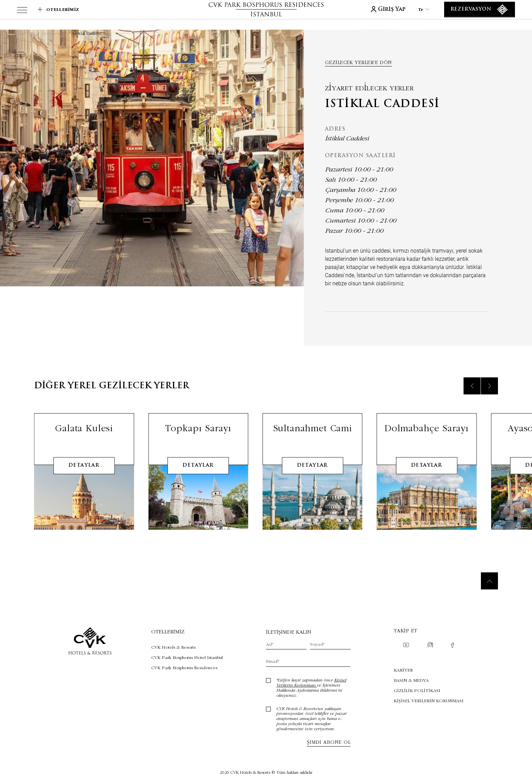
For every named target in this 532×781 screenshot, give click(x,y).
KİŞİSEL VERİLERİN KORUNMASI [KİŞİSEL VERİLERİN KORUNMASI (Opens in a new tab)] (429, 701)
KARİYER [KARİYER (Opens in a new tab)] (403, 670)
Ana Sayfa (26, 33)
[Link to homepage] (266, 9)
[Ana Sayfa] (122, 25)
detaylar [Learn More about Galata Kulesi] (84, 475)
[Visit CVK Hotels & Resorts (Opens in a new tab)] (187, 647)
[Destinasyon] (374, 25)
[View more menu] (22, 11)
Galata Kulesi (84, 438)
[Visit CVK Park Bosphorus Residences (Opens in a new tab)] (187, 667)
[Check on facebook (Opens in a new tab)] (452, 646)
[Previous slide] (472, 396)
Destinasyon (54, 33)
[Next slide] (489, 396)
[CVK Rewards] (194, 25)
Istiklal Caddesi (87, 33)
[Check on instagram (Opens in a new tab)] (430, 646)
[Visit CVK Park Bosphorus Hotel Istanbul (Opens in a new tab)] (187, 657)
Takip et (406, 630)
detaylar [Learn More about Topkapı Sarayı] (198, 475)
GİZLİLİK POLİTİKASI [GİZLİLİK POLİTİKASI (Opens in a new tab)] (417, 690)
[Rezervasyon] (480, 10)
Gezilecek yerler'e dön (358, 62)
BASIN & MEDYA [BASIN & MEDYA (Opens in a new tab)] (411, 680)
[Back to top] (489, 581)
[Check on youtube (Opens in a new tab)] (406, 646)
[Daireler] (156, 25)
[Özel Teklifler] (328, 25)
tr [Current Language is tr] (424, 9)
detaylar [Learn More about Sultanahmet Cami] (312, 475)
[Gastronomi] (236, 25)
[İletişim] (411, 25)
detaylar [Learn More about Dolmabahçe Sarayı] (427, 475)
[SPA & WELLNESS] (281, 25)
